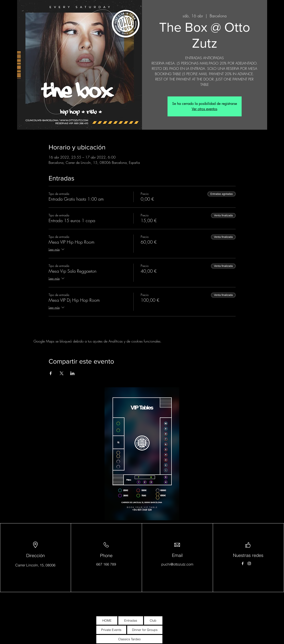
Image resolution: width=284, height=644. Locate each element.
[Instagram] (249, 563)
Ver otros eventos (204, 109)
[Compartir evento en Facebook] (51, 373)
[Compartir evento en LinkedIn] (72, 373)
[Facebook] (243, 563)
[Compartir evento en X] (62, 373)
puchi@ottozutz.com (177, 564)
